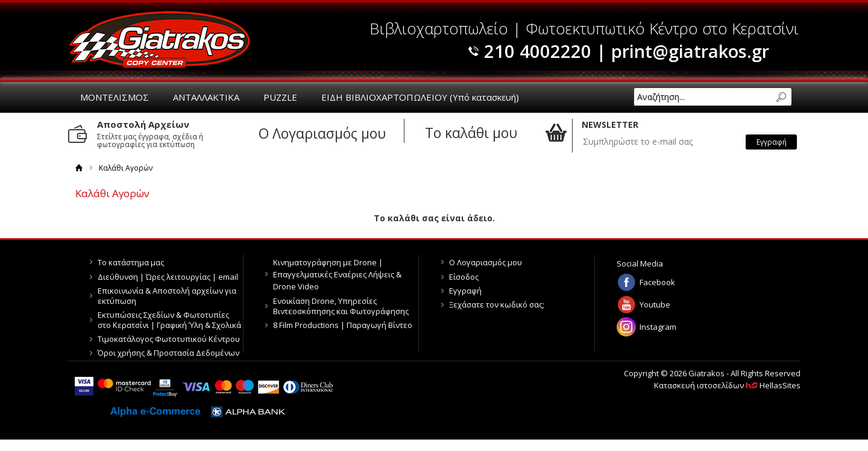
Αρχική (79, 168)
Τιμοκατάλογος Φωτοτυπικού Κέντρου (169, 339)
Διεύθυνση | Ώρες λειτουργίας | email (168, 277)
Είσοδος (464, 277)
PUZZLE (280, 97)
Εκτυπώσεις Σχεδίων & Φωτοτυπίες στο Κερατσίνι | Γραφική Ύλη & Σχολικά (169, 320)
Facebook (657, 282)
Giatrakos (160, 39)
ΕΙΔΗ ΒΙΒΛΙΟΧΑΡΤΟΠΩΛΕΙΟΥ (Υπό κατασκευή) (420, 97)
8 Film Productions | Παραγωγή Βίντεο (343, 325)
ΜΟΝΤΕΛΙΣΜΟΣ (115, 97)
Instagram (658, 327)
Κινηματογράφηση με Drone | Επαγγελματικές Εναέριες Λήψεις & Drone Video (337, 274)
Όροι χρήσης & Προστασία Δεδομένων (168, 353)
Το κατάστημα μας (131, 262)
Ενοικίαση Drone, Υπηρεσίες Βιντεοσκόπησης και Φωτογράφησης (341, 306)
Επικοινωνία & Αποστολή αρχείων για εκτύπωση (167, 296)
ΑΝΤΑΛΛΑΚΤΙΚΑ (206, 97)
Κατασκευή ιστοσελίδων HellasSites (727, 385)
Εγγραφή (465, 291)
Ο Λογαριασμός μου (486, 262)
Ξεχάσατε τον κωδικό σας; (497, 304)
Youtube (655, 304)
